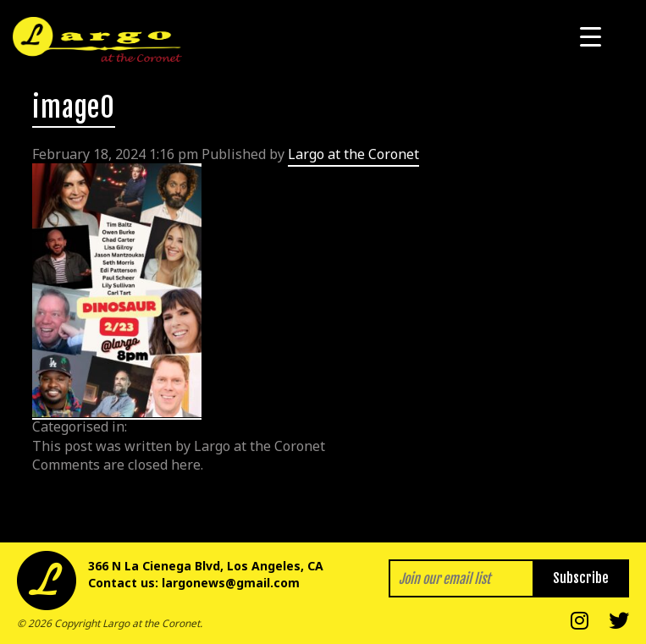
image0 (74, 107)
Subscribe (581, 578)
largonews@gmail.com (231, 583)
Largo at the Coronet (353, 154)
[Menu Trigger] (591, 36)
